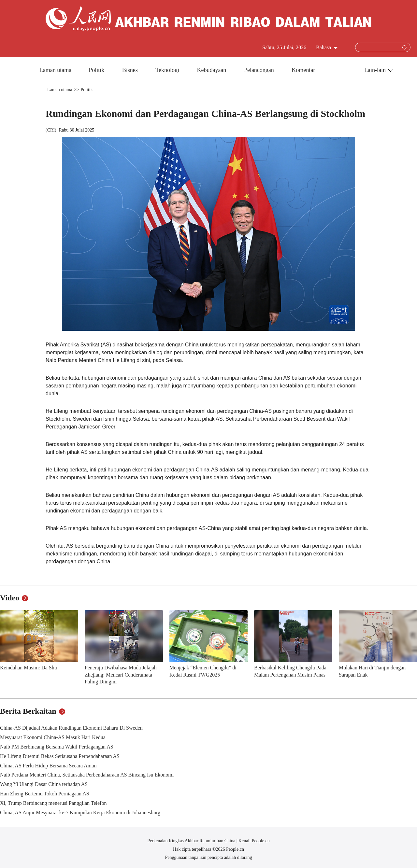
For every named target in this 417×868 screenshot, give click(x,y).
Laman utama (55, 70)
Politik (97, 70)
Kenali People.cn (254, 841)
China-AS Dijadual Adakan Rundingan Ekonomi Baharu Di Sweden (71, 728)
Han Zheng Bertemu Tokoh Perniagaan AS (45, 794)
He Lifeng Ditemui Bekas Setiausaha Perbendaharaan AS (60, 756)
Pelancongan (260, 70)
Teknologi (168, 70)
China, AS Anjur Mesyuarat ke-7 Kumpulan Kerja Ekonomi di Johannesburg (80, 812)
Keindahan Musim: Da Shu (29, 668)
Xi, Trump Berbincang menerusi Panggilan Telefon (53, 803)
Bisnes (131, 70)
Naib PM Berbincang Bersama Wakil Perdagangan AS (57, 747)
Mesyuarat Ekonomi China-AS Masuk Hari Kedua (53, 737)
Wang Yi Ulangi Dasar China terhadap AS (44, 784)
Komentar (303, 70)
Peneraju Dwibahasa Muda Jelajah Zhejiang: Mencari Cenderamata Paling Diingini (121, 675)
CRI (51, 130)
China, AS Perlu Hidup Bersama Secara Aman (48, 766)
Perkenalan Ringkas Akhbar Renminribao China (192, 841)
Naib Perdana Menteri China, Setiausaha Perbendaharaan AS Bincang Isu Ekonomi (87, 775)
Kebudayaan (212, 70)
